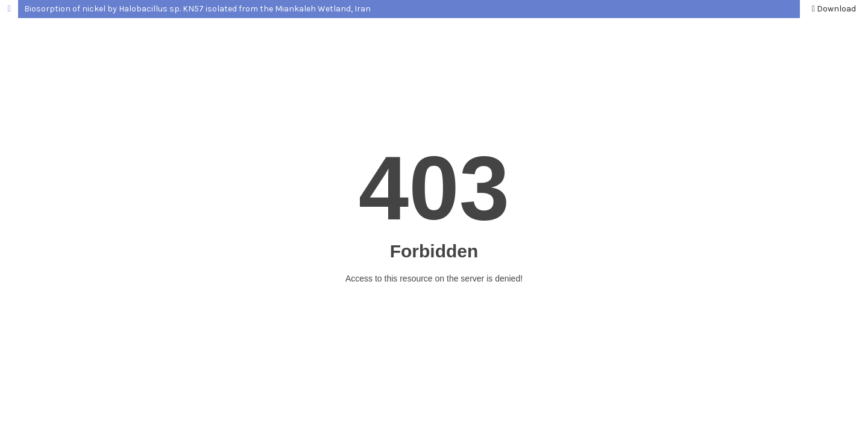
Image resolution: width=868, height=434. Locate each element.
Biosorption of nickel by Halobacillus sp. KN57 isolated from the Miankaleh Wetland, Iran (197, 9)
